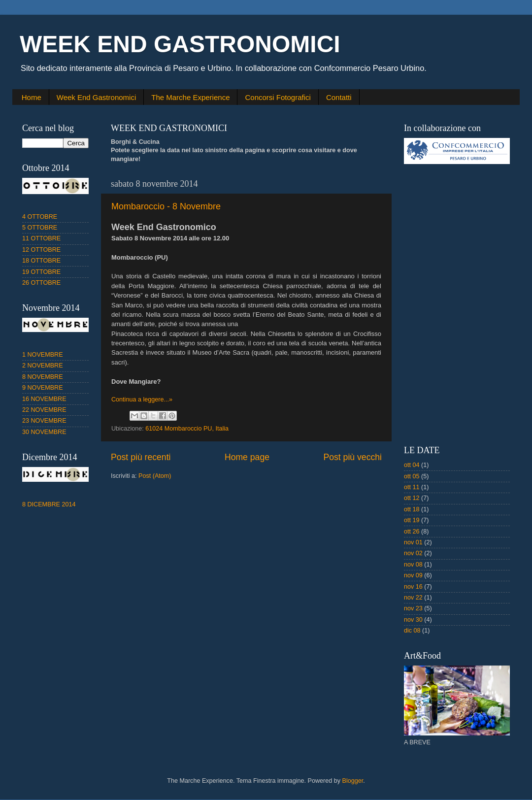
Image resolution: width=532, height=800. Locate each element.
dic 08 (412, 631)
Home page (247, 457)
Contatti (339, 97)
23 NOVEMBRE (44, 421)
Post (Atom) (155, 476)
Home (32, 97)
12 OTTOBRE (41, 250)
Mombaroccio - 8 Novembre (166, 206)
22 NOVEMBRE (44, 410)
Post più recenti (141, 457)
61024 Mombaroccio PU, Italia (187, 429)
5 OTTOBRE (40, 228)
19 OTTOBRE (41, 272)
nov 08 (413, 565)
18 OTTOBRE (41, 261)
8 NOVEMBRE (43, 377)
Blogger (353, 781)
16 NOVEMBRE (44, 399)
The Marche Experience (190, 97)
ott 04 (412, 465)
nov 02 (413, 553)
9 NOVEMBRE (43, 388)
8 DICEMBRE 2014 (49, 504)
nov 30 (413, 620)
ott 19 (412, 520)
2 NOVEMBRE (43, 366)
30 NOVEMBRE (44, 432)
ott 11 (412, 487)
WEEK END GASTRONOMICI (180, 44)
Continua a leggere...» (142, 400)
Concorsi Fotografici (278, 97)
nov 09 (413, 575)
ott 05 (412, 476)
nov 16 (413, 587)
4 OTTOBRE (40, 217)
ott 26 (412, 532)
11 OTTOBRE (41, 238)
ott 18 (412, 509)
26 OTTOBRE (41, 283)
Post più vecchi (352, 457)
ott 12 (412, 498)
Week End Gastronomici (96, 97)
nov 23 (413, 608)
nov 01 (413, 542)
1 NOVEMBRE (43, 355)
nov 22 (413, 598)
